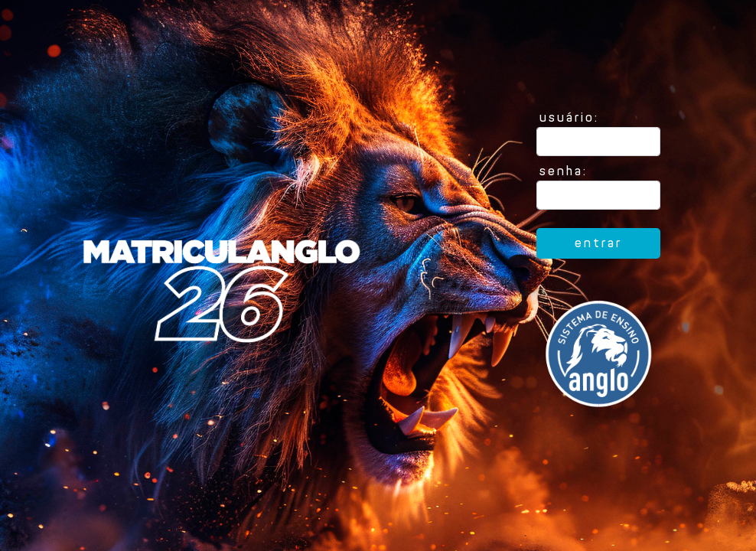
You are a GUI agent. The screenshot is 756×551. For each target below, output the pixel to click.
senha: (564, 171)
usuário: (569, 117)
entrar (598, 243)
